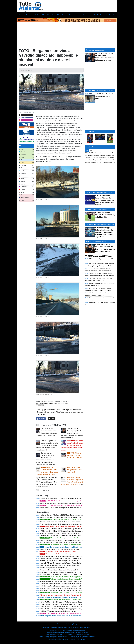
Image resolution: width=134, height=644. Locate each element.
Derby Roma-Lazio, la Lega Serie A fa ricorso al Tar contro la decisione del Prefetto (68, 542)
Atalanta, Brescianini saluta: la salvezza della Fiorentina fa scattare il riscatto (71, 579)
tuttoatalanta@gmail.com (87, 636)
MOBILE (77, 627)
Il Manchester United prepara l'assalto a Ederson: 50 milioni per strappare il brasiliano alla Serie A (78, 538)
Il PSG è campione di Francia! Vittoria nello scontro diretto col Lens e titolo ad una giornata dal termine (74, 531)
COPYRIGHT (87, 627)
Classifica (23, 146)
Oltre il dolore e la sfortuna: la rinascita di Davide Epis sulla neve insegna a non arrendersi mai (71, 581)
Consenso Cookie (62, 624)
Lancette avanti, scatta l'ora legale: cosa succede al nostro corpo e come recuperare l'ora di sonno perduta (72, 445)
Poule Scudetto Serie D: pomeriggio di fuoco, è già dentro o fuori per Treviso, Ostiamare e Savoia (73, 586)
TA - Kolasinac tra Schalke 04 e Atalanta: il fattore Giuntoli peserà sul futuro (69, 505)
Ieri (91, 150)
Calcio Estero (90, 192)
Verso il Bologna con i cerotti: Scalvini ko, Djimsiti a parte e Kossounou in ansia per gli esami (74, 547)
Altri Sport (89, 241)
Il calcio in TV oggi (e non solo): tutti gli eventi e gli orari (58, 611)
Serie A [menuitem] (29, 15)
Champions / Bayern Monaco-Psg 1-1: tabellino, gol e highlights (105, 215)
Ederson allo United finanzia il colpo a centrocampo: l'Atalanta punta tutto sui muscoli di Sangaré (77, 593)
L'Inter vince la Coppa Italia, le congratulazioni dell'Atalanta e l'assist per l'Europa (67, 508)
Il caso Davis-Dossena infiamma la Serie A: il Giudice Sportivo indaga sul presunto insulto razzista (73, 584)
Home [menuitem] (21, 15)
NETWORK (46, 627)
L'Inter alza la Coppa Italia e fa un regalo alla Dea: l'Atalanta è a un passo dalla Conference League (76, 526)
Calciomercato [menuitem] (74, 15)
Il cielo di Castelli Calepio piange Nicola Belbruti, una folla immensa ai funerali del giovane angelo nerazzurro (72, 433)
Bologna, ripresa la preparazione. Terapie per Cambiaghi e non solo (62, 558)
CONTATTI (71, 627)
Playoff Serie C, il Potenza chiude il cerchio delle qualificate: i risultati (63, 529)
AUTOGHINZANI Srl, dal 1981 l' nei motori (104, 96)
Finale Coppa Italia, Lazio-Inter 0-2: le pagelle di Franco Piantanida (62, 517)
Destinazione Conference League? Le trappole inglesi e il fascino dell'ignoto (65, 591)
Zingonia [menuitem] (50, 15)
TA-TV (88, 209)
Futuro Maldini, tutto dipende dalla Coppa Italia (61, 577)
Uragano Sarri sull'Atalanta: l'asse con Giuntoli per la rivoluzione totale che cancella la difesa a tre (78, 545)
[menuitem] (114, 15)
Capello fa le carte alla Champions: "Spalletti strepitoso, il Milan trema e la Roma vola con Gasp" (72, 588)
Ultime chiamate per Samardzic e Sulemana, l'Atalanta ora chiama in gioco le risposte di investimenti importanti (77, 595)
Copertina (89, 50)
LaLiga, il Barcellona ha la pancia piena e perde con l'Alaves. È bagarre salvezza (67, 533)
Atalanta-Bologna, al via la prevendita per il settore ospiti (59, 561)
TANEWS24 (44, 402)
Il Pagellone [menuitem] (61, 15)
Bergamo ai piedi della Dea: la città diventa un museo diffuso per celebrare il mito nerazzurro (74, 616)
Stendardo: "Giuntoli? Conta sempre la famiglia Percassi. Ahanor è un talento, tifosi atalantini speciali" (74, 563)
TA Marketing (90, 91)
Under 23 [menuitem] (107, 15)
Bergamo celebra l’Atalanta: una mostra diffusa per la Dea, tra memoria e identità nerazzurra (71, 565)
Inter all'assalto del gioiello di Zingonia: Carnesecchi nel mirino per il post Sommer (73, 520)
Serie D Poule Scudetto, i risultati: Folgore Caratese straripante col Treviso (65, 540)
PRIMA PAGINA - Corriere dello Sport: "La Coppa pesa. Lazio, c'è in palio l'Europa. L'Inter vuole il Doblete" (76, 609)
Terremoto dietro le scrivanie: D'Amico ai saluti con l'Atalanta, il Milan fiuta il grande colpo (75, 600)
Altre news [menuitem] (86, 15)
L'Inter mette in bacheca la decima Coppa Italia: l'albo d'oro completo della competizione (69, 524)
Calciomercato (91, 224)
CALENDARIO (62, 627)
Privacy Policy (73, 624)
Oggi (87, 150)
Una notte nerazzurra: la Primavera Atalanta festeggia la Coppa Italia (63, 575)
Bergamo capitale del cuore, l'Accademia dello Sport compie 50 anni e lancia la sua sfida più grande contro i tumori (47, 445)
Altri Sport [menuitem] (97, 15)
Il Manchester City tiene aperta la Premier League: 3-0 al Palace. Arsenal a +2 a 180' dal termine (72, 536)
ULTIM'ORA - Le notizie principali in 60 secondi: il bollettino (74, 455)
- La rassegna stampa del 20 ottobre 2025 (75, 470)
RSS (82, 627)
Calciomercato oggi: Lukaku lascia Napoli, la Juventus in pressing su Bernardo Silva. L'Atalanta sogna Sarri (76, 499)
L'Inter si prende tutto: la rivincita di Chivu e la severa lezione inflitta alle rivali (66, 522)
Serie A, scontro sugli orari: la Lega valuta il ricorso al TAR (59, 549)
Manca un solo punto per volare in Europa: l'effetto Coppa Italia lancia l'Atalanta (66, 503)
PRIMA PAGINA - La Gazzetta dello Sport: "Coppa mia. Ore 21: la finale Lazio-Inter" (68, 607)
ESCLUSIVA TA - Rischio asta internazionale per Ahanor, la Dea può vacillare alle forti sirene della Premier (79, 501)
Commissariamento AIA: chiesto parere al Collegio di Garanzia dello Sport (65, 556)
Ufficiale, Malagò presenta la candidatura (53, 568)
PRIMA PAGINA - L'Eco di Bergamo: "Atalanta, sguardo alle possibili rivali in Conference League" (72, 602)
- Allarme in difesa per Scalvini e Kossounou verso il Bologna (68, 597)
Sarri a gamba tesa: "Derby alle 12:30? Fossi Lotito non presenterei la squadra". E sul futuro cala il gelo (75, 515)
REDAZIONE (54, 627)
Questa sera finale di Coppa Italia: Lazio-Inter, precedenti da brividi (62, 570)
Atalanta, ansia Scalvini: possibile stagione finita (59, 554)
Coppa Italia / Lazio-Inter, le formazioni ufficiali (58, 552)
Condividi (41, 419)
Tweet (51, 419)
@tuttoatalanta (65, 403)
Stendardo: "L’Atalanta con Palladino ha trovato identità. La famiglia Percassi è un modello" (70, 572)
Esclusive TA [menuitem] (39, 15)
